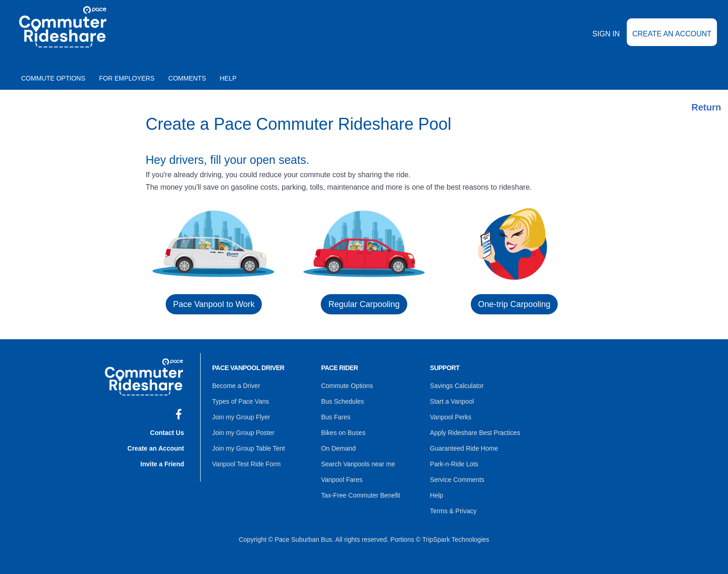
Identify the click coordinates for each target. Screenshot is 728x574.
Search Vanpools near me (358, 464)
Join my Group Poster (243, 433)
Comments (187, 78)
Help (228, 78)
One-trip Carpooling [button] (514, 304)
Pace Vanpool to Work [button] (214, 304)
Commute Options (53, 78)
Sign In (606, 34)
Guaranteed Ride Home (464, 448)
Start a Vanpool (452, 401)
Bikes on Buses (344, 433)
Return (706, 107)
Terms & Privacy (453, 511)
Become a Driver (236, 386)
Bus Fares (336, 417)
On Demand (338, 448)
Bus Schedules (343, 401)
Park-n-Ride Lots (454, 464)
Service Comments (457, 480)
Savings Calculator (457, 386)
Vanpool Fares (342, 480)
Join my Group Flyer (241, 417)
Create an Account (672, 34)
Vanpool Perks (451, 417)
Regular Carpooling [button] (364, 304)
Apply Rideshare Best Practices (475, 433)
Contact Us (167, 433)
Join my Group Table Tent (248, 448)
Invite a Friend (162, 464)
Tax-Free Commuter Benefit (361, 495)
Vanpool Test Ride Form (246, 464)
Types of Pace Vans (240, 401)
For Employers (127, 78)
